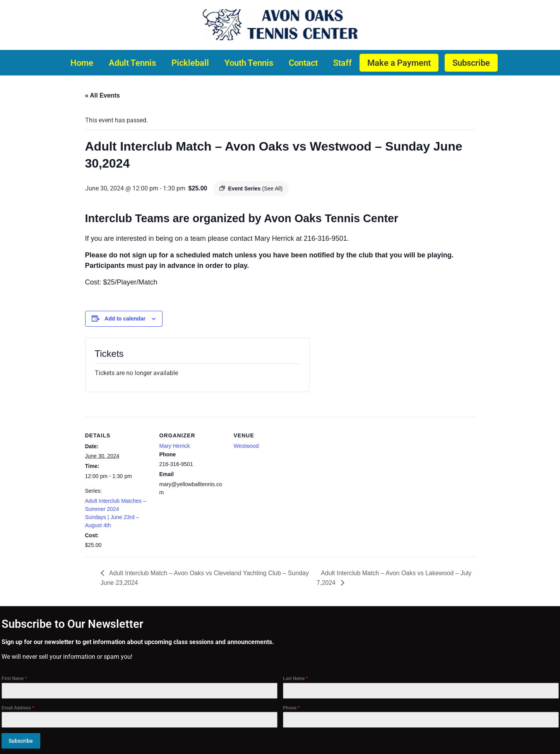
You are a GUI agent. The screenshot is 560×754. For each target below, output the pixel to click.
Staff (343, 63)
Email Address (18, 708)
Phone (291, 708)
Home (82, 63)
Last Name (295, 679)
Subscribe (471, 63)
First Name (14, 679)
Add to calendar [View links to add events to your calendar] (125, 319)
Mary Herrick (175, 446)
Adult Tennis (132, 63)
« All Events (103, 95)
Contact (303, 63)
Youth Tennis (249, 63)
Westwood (246, 446)
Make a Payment (399, 63)
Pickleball (190, 63)
